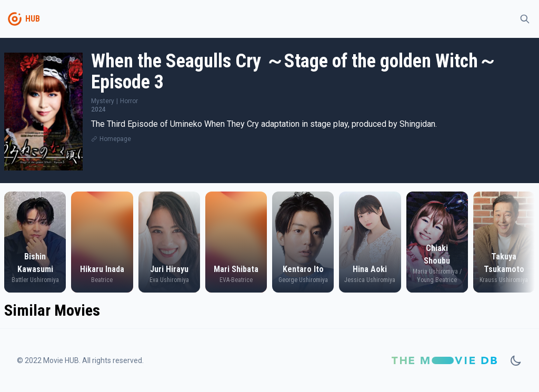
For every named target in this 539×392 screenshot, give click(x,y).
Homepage (115, 139)
